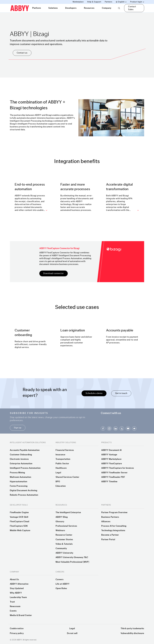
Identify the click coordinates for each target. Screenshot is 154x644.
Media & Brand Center (21, 615)
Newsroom (15, 606)
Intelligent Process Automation (25, 468)
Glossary (60, 522)
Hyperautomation (19, 482)
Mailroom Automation (21, 477)
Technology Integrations (113, 531)
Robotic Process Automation (24, 495)
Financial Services (65, 450)
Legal (58, 473)
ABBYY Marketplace (111, 459)
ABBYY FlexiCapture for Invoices (118, 468)
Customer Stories (64, 540)
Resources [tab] (89, 8)
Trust (12, 602)
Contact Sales (132, 8)
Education (61, 486)
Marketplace (78, 2)
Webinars (60, 531)
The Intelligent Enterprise (68, 513)
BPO (58, 482)
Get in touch (121, 393)
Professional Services (66, 526)
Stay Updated (17, 588)
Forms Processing (19, 486)
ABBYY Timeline (109, 482)
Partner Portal (108, 540)
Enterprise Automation (21, 464)
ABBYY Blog (62, 517)
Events (13, 611)
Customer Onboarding (21, 455)
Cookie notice (17, 628)
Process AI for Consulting (114, 526)
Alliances (106, 522)
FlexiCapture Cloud (20, 522)
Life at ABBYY (63, 584)
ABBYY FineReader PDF (113, 477)
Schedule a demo (94, 393)
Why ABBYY (16, 593)
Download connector (54, 273)
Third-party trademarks (132, 628)
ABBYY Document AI (111, 450)
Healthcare (61, 468)
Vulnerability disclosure (132, 633)
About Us (14, 580)
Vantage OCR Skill (19, 517)
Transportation (63, 459)
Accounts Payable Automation (25, 450)
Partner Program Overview (114, 513)
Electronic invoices (19, 459)
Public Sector (62, 464)
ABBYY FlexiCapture (112, 464)
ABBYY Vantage (109, 455)
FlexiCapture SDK (19, 526)
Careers (60, 580)
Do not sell (72, 633)
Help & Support (94, 2)
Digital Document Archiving (24, 491)
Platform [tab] (37, 8)
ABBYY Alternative (19, 584)
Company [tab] (107, 8)
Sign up (18, 428)
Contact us (22, 53)
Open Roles (61, 588)
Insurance (60, 455)
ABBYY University (64, 553)
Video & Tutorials (64, 544)
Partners (109, 2)
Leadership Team (18, 597)
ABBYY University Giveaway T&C (72, 557)
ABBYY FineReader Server (114, 473)
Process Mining (17, 473)
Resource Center (64, 535)
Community (61, 548)
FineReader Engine (19, 513)
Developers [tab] (71, 8)
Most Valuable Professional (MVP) (72, 562)
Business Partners (110, 517)
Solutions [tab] (53, 8)
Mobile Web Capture (20, 531)
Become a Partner (110, 535)
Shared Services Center (67, 477)
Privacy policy (17, 633)
